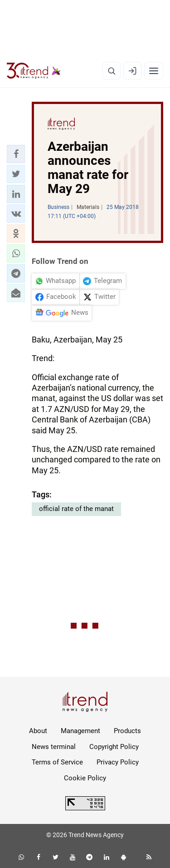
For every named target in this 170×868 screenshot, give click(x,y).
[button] (16, 154)
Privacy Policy (118, 762)
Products (127, 731)
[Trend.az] (34, 71)
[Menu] (154, 71)
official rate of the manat (76, 509)
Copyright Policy (114, 747)
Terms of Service (57, 762)
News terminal (54, 747)
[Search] (112, 71)
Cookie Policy (85, 778)
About (38, 731)
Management (80, 731)
